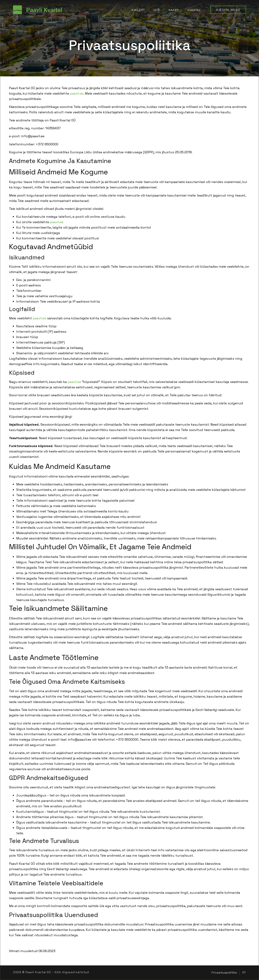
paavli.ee (77, 93)
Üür (157, 10)
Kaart (173, 10)
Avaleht (138, 10)
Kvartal (194, 10)
